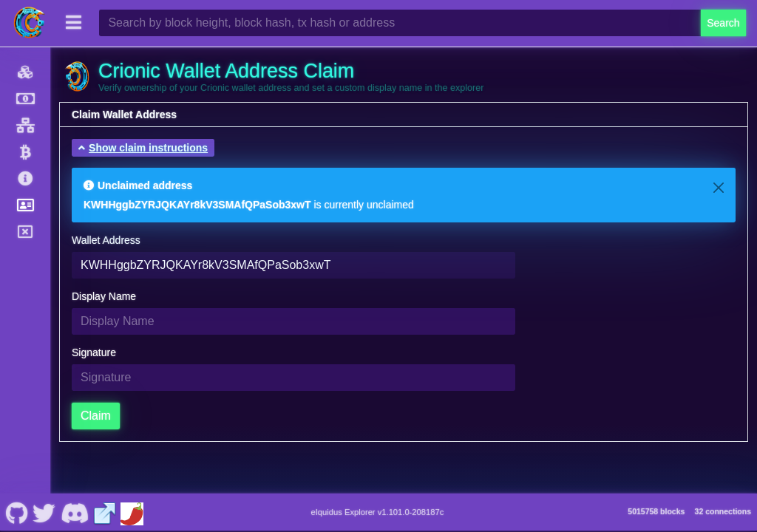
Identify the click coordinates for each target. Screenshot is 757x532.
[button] (143, 148)
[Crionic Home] (30, 23)
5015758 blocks (656, 511)
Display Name (104, 296)
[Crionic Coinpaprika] (132, 512)
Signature (94, 352)
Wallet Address (106, 240)
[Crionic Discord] (74, 512)
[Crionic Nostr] (44, 512)
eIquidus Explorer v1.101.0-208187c (378, 512)
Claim (96, 416)
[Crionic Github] (17, 512)
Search (723, 23)
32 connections (723, 511)
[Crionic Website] (105, 512)
